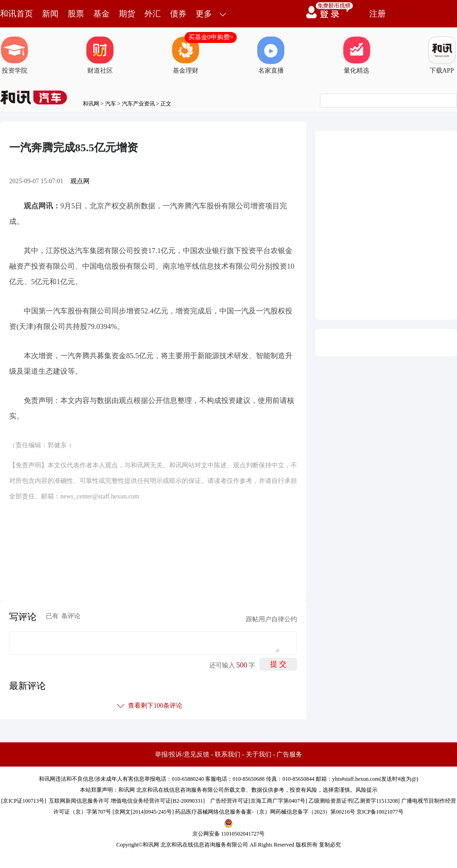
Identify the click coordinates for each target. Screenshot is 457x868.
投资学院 (15, 55)
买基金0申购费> (211, 37)
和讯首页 (16, 14)
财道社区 (100, 55)
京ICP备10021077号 (380, 812)
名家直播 (271, 55)
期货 (127, 14)
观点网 (80, 181)
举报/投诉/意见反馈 (182, 754)
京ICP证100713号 (24, 801)
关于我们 (259, 754)
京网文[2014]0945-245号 (143, 812)
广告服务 (289, 754)
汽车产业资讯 (138, 104)
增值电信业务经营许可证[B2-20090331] (158, 801)
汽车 (111, 104)
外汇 (153, 14)
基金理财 (186, 55)
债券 (178, 14)
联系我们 (228, 754)
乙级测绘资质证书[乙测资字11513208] (354, 801)
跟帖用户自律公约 (271, 619)
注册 (377, 14)
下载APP (442, 55)
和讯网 (91, 104)
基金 (101, 14)
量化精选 (356, 55)
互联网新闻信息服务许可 (79, 801)
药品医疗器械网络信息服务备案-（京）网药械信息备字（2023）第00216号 (265, 812)
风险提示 (367, 790)
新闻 (50, 14)
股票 (76, 14)
